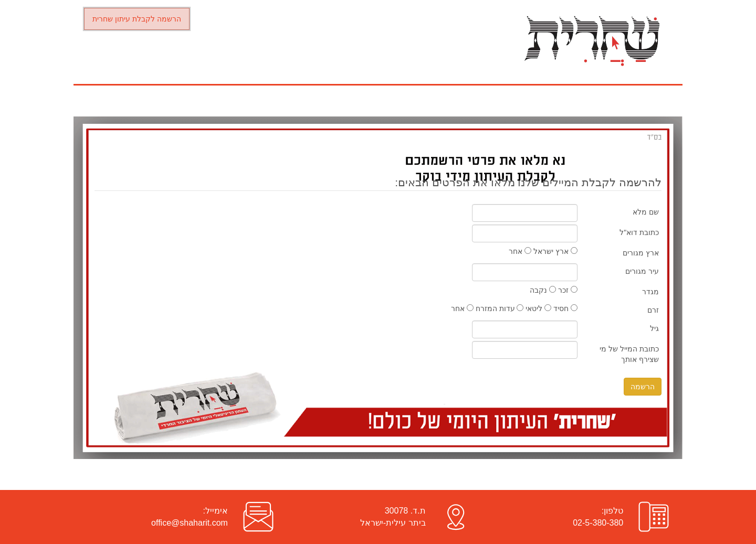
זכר (568, 290)
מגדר (650, 292)
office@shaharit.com (190, 523)
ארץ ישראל (555, 251)
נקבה (543, 290)
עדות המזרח (500, 308)
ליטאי (538, 308)
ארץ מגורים (641, 253)
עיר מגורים (642, 271)
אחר (520, 251)
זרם (653, 310)
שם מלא (646, 212)
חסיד (565, 308)
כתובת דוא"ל (639, 232)
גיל (654, 328)
